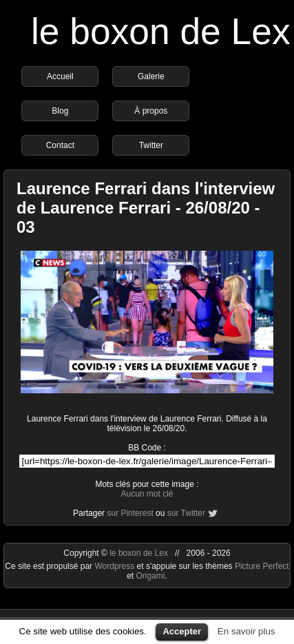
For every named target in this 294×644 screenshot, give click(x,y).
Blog (60, 111)
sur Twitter (186, 513)
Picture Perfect (262, 566)
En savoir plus (246, 631)
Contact (60, 145)
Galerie (151, 76)
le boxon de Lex (161, 31)
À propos (151, 111)
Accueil (60, 76)
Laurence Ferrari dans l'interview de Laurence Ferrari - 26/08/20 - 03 (146, 208)
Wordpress (115, 566)
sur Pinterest (130, 513)
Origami (150, 576)
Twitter (151, 145)
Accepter (182, 631)
